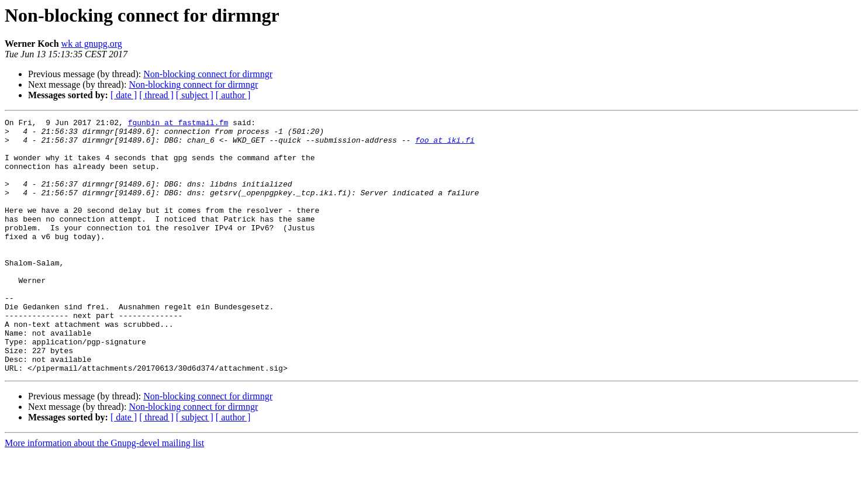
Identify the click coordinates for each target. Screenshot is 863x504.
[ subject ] (195, 95)
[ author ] (233, 95)
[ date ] (124, 95)
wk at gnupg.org (92, 44)
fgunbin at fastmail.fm (178, 124)
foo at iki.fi (445, 145)
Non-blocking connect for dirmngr (208, 74)
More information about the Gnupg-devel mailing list (104, 494)
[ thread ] (156, 95)
